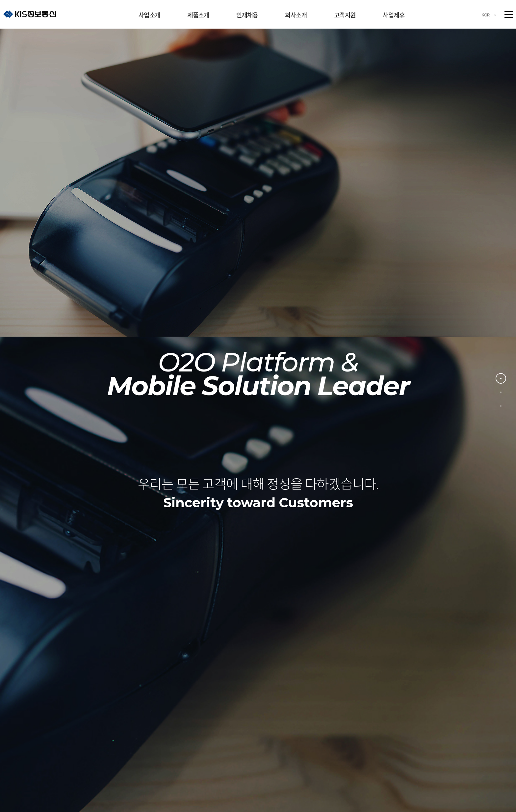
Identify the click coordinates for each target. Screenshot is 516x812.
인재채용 (247, 15)
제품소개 (198, 15)
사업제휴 (394, 15)
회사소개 (296, 15)
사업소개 (149, 15)
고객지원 (345, 15)
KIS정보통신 (30, 14)
